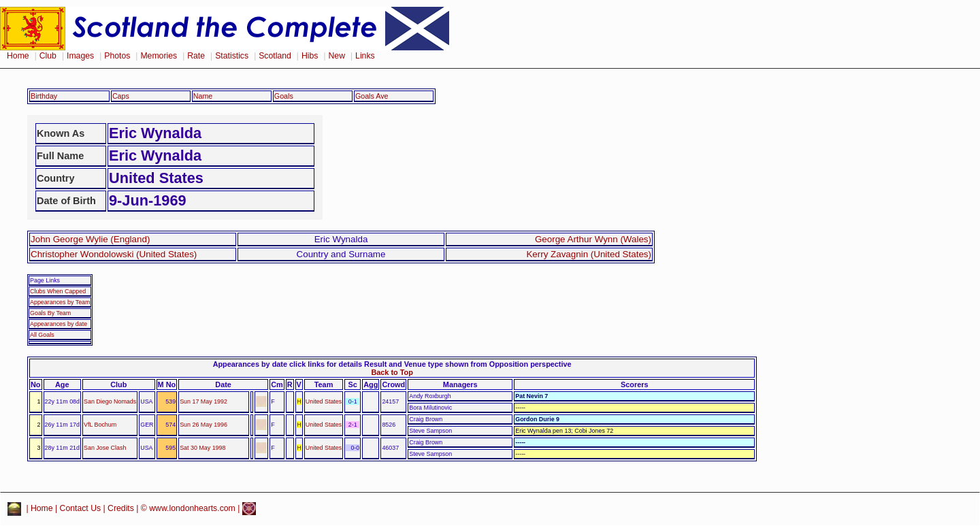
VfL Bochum (100, 425)
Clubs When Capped (58, 291)
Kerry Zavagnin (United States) (589, 254)
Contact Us (81, 508)
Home (18, 56)
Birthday (44, 96)
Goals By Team (50, 313)
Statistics (232, 56)
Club (48, 56)
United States (324, 401)
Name (203, 96)
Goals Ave (372, 96)
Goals (284, 96)
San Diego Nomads (110, 401)
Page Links (45, 280)
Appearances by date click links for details (288, 364)
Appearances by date (59, 324)
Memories (159, 56)
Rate (196, 56)
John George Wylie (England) (90, 239)
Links (365, 56)
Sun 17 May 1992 (203, 401)
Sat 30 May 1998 (202, 448)
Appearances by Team (60, 302)
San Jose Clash (105, 448)
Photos (117, 56)
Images (80, 56)
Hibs (310, 56)
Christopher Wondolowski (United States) (114, 254)
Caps (121, 96)
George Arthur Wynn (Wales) (593, 239)
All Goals (42, 335)
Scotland (275, 56)
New (337, 56)
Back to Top (392, 372)
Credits (121, 508)
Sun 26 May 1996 (203, 425)
